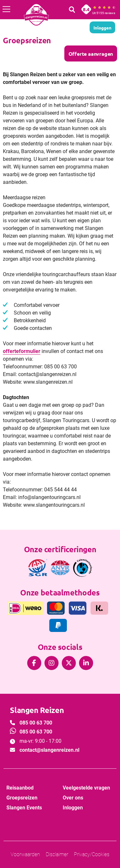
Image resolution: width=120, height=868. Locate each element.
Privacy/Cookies (92, 854)
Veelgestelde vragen (86, 788)
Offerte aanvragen (91, 54)
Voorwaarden (25, 854)
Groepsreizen (22, 798)
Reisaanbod (20, 788)
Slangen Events (24, 808)
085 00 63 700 (36, 723)
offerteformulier (22, 351)
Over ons (73, 798)
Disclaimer (57, 854)
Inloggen (73, 808)
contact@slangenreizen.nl (49, 750)
